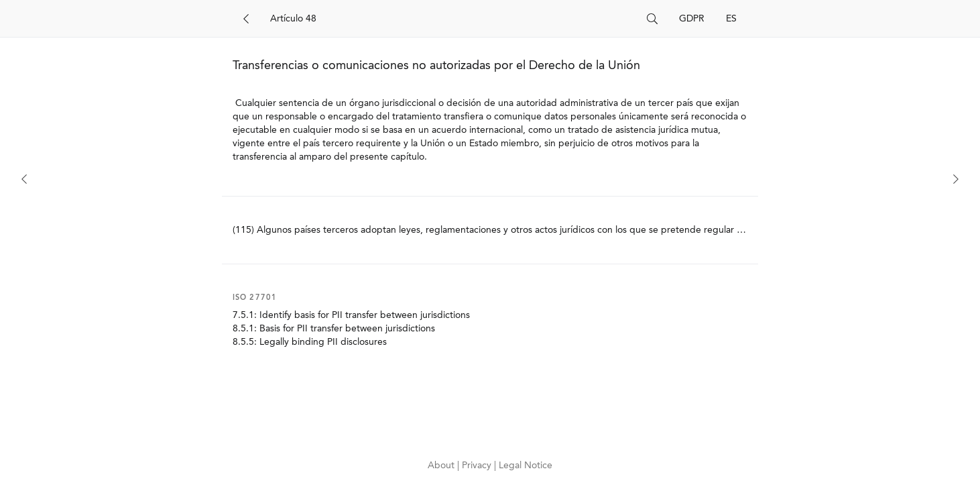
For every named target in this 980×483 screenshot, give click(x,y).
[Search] (453, 19)
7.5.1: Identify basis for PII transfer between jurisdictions (351, 315)
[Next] (956, 179)
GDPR (692, 19)
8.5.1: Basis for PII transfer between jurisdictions (334, 329)
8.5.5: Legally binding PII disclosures (310, 342)
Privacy (478, 466)
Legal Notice (526, 466)
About (442, 466)
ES (731, 19)
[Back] (246, 19)
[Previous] (24, 179)
